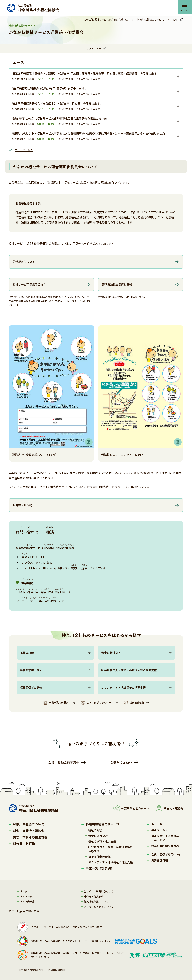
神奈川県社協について (29, 824)
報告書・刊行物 (24, 843)
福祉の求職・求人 (31, 670)
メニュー (184, 11)
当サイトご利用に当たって (99, 891)
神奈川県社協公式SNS (165, 846)
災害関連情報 (134, 703)
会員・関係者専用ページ (97, 703)
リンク (24, 891)
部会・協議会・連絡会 (29, 831)
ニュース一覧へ (24, 150)
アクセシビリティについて (99, 906)
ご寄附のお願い (121, 762)
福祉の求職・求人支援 (102, 841)
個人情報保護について (96, 901)
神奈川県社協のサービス (150, 20)
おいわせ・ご (35, 532)
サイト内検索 (27, 901)
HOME (175, 20)
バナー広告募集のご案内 (24, 911)
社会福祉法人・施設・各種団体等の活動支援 (129, 670)
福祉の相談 (27, 653)
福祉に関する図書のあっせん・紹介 (166, 838)
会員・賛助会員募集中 (64, 762)
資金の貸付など (111, 653)
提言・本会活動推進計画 (30, 837)
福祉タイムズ (160, 830)
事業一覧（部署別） (57, 703)
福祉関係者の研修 (31, 687)
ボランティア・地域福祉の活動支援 (124, 687)
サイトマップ (27, 896)
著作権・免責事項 (94, 896)
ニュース (157, 824)
